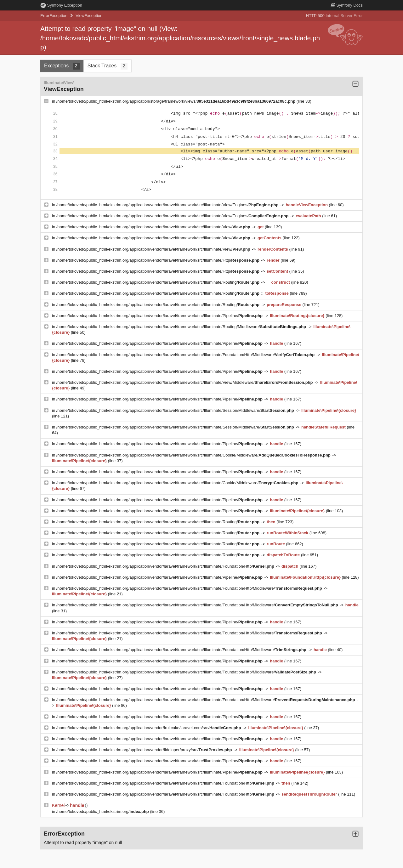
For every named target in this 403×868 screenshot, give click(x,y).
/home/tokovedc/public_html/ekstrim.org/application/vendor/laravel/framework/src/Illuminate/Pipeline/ (160, 316)
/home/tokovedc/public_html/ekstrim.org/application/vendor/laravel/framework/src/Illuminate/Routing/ (159, 282)
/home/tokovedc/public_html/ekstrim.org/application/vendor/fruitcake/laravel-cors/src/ (149, 728)
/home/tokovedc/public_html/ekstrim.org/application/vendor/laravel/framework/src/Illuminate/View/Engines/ (168, 205)
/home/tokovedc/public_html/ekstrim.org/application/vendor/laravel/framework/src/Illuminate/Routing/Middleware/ (182, 327)
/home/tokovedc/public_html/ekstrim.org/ (103, 811)
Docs (347, 5)
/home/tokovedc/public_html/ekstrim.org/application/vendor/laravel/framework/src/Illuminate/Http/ (159, 260)
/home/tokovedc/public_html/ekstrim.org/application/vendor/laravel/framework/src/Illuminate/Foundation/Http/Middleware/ (186, 355)
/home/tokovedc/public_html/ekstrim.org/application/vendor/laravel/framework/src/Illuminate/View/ (154, 227)
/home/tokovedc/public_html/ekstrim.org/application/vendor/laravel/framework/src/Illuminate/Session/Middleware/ (176, 410)
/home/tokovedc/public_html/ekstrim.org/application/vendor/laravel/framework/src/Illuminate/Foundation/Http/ (166, 566)
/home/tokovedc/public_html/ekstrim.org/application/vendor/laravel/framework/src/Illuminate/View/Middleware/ (185, 382)
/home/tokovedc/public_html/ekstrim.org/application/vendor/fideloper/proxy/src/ (145, 750)
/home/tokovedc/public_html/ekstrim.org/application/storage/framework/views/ (176, 101)
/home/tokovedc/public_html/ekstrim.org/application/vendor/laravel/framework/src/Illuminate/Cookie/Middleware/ (194, 455)
